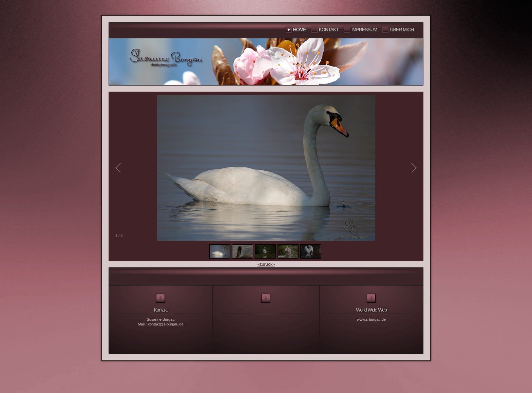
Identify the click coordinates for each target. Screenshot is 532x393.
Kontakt (329, 30)
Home (300, 30)
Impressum (364, 30)
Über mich (402, 30)
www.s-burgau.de (371, 319)
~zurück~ (266, 264)
